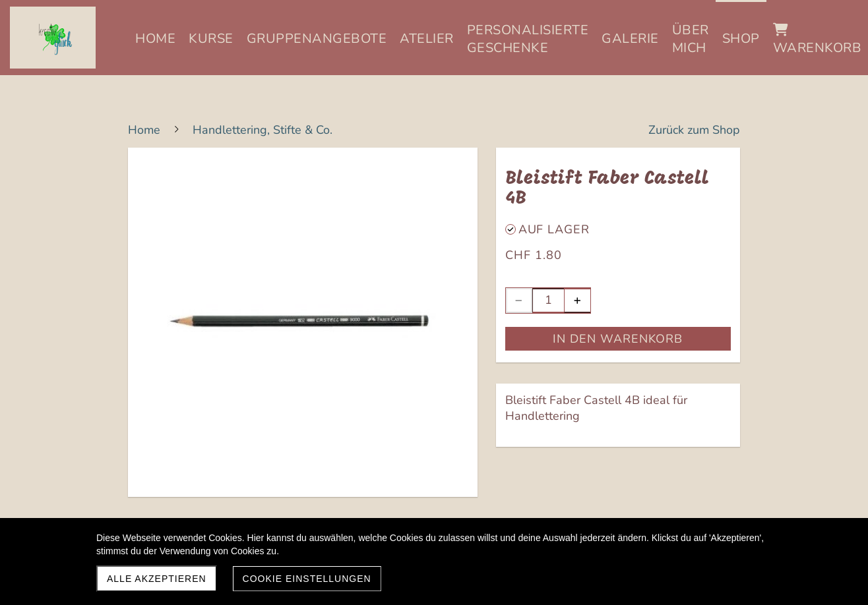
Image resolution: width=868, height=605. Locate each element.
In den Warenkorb (618, 339)
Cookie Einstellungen (307, 579)
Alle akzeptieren (157, 579)
